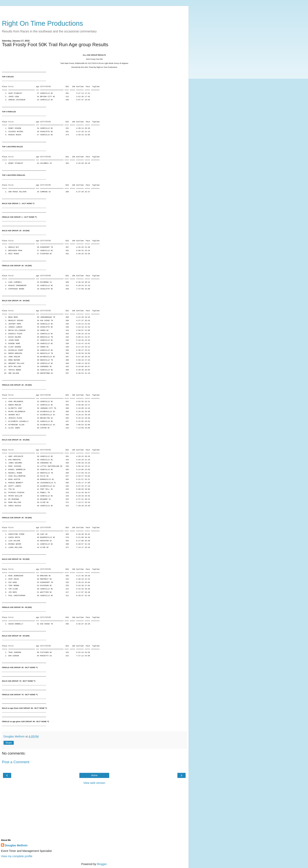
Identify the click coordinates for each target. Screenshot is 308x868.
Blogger (102, 864)
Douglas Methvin (16, 845)
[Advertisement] (94, 11)
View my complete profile (17, 856)
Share (9, 743)
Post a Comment (16, 762)
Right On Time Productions (43, 23)
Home (94, 775)
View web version (94, 783)
